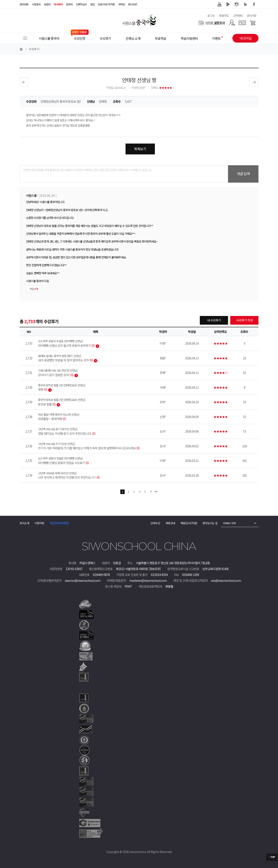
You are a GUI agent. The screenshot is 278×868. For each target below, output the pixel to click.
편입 (93, 4)
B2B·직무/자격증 (106, 4)
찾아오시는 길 (210, 523)
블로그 (245, 4)
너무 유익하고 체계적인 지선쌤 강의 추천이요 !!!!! (96, 475)
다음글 (254, 82)
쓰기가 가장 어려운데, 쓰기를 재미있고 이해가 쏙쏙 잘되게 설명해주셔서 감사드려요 (96, 446)
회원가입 (224, 16)
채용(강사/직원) (189, 523)
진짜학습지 (81, 4)
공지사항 (252, 16)
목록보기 (140, 149)
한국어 (69, 4)
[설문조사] (211, 23)
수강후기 (34, 49)
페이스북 (254, 4)
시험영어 (36, 4)
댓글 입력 (243, 174)
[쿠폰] (242, 23)
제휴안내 (170, 523)
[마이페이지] (232, 23)
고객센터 (238, 16)
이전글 (24, 82)
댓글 (34, 289)
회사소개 (24, 523)
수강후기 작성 (244, 320)
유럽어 (47, 4)
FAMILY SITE (230, 523)
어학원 (121, 4)
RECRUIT (133, 4)
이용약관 (39, 523)
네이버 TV (228, 4)
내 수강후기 (214, 320)
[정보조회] (155, 569)
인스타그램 (237, 4)
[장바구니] (253, 23)
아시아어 (58, 4)
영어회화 (24, 4)
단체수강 (155, 523)
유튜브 (219, 4)
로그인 (211, 16)
